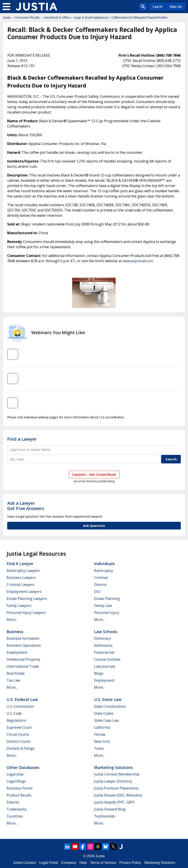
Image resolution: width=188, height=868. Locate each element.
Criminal (101, 578)
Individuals (104, 564)
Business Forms (20, 788)
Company (69, 863)
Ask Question (94, 526)
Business (15, 632)
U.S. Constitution (20, 706)
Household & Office (57, 17)
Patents (13, 802)
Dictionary (102, 638)
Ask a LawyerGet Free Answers (26, 506)
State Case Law (106, 720)
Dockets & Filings (21, 748)
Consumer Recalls (27, 17)
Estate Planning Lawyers (27, 599)
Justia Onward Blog (110, 809)
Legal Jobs (15, 774)
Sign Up (176, 7)
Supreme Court (19, 727)
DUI (97, 592)
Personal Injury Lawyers (26, 613)
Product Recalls (19, 795)
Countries (15, 816)
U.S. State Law (108, 699)
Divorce (100, 585)
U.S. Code (14, 713)
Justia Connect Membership (117, 774)
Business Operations (24, 645)
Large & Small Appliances (91, 17)
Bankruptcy (104, 571)
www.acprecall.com (138, 261)
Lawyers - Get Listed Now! (94, 474)
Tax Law (13, 680)
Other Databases (23, 767)
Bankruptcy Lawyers (23, 571)
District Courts (18, 741)
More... (12, 620)
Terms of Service (103, 863)
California (102, 727)
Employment (17, 652)
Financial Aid (104, 652)
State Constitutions (110, 706)
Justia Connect (24, 863)
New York (102, 741)
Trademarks (17, 809)
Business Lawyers (21, 578)
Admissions (103, 645)
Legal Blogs (16, 781)
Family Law (103, 606)
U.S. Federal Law (22, 699)
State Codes (104, 713)
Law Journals (105, 666)
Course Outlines (107, 659)
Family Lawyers (19, 606)
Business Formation (23, 638)
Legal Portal (49, 863)
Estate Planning (107, 599)
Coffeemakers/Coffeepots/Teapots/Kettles (139, 17)
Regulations (16, 720)
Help (83, 863)
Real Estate (16, 673)
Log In (158, 7)
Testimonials (105, 816)
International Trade (23, 666)
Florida (100, 734)
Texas (99, 748)
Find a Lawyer (22, 439)
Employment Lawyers (24, 592)
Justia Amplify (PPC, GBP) (114, 802)
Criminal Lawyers (21, 585)
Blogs (99, 673)
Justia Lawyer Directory (113, 781)
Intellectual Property (23, 659)
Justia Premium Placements (116, 788)
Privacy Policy (130, 863)
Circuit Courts (18, 734)
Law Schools (106, 632)
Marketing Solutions (113, 767)
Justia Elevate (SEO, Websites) (118, 795)
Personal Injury (107, 613)
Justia (7, 17)
